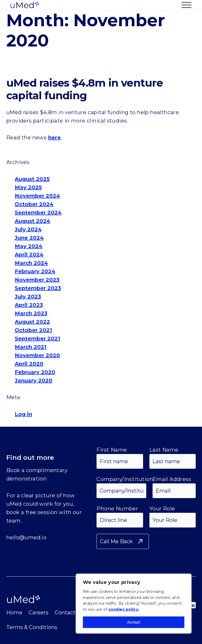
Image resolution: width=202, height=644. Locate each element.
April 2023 (29, 305)
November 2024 (37, 196)
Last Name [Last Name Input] (164, 450)
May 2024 (29, 246)
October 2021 (33, 330)
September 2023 (38, 288)
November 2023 (37, 280)
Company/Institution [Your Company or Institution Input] (125, 479)
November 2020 (37, 355)
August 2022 (32, 322)
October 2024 (34, 204)
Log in (23, 414)
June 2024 (29, 238)
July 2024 (28, 229)
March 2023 (31, 313)
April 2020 (29, 364)
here (55, 138)
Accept (134, 622)
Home (14, 613)
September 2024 (38, 213)
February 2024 (35, 271)
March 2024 (31, 263)
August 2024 (32, 221)
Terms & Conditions (32, 627)
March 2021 (31, 347)
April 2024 (29, 255)
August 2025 (32, 179)
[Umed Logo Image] (25, 5)
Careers (39, 613)
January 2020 (34, 381)
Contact (65, 613)
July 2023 (28, 297)
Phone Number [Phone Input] (117, 509)
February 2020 (35, 372)
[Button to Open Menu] (184, 5)
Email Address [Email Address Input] (172, 479)
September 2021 (37, 339)
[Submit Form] (123, 541)
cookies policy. (124, 609)
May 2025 (28, 187)
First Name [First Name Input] (112, 450)
